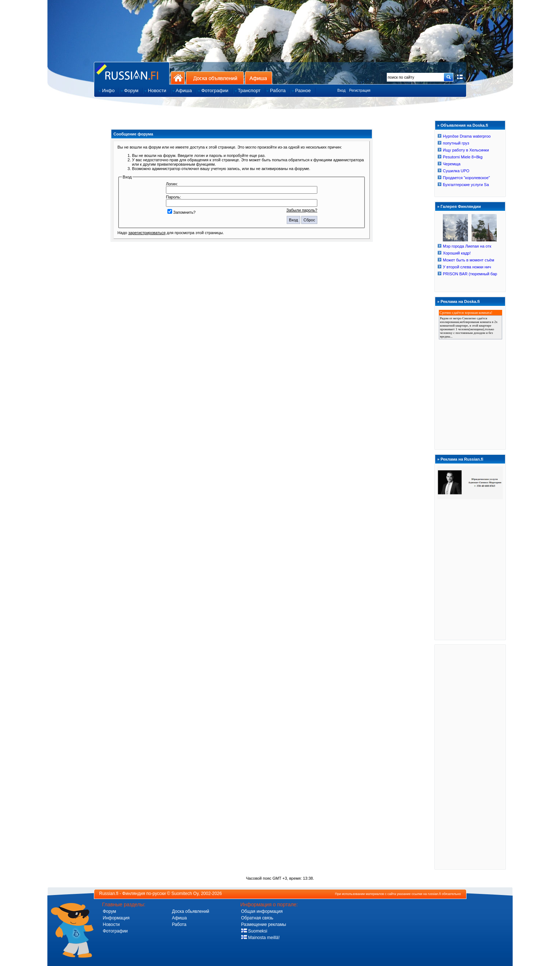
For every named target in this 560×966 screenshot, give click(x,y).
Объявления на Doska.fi (464, 125)
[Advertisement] (470, 757)
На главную (178, 78)
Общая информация (262, 911)
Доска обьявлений (191, 911)
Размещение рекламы (264, 924)
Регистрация (360, 90)
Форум (110, 911)
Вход (341, 90)
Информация (116, 918)
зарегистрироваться (147, 233)
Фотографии (116, 931)
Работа (179, 924)
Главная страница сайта (132, 73)
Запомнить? (182, 212)
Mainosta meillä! (261, 938)
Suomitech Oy (185, 894)
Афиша (259, 78)
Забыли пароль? (302, 210)
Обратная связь (257, 918)
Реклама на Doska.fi (460, 301)
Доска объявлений (215, 78)
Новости (111, 924)
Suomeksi (254, 931)
